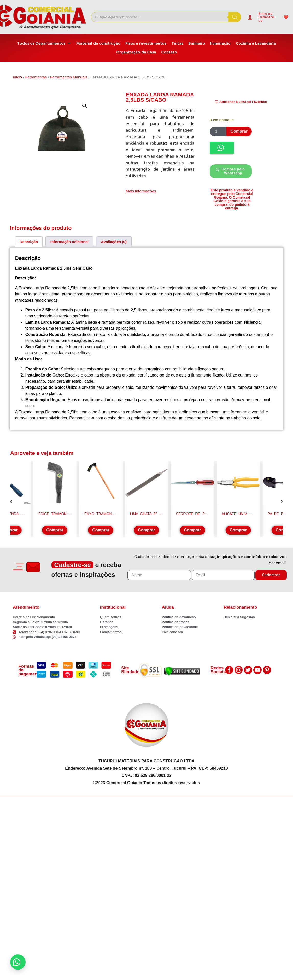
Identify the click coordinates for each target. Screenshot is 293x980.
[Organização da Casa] (136, 52)
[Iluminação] (220, 43)
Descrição (29, 242)
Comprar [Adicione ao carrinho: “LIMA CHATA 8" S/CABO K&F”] (146, 530)
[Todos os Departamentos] (44, 43)
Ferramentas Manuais (69, 77)
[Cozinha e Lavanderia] (256, 43)
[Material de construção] (98, 43)
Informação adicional (69, 242)
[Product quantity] (218, 132)
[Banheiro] (197, 43)
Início (17, 77)
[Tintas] (177, 43)
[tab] (29, 242)
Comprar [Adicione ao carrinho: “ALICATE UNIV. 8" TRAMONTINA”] (238, 530)
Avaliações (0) (114, 242)
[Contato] (169, 52)
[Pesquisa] (235, 17)
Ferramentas (36, 77)
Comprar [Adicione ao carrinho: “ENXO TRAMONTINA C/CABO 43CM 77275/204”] (101, 530)
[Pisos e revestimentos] (146, 43)
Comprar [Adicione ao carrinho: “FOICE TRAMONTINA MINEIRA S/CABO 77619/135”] (55, 530)
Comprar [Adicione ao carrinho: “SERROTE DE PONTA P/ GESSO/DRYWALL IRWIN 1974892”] (192, 530)
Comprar (239, 131)
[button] (85, 106)
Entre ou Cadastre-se (267, 17)
